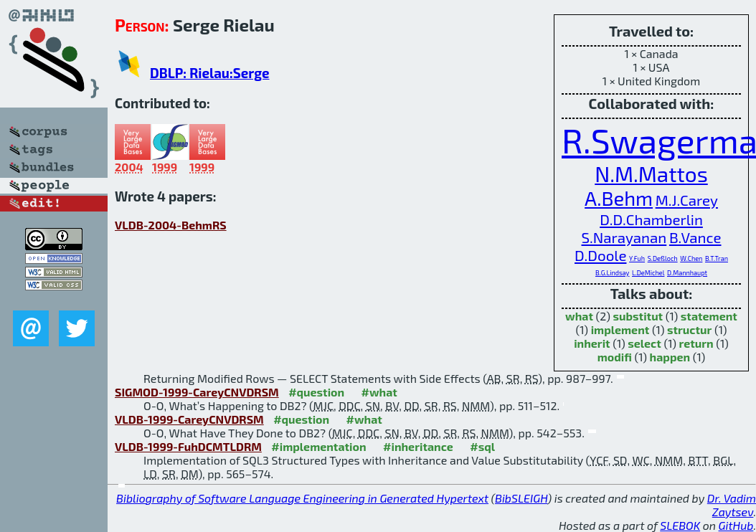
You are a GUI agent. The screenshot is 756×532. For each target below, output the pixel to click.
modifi (615, 357)
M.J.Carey (687, 200)
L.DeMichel (648, 273)
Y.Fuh (637, 258)
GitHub (736, 525)
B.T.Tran (717, 258)
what (579, 316)
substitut (638, 316)
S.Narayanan (624, 237)
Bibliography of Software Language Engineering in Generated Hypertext (302, 498)
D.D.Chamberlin (651, 219)
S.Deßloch (663, 258)
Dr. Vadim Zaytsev (732, 505)
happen (670, 357)
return (696, 343)
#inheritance (418, 446)
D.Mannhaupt (687, 273)
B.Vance (695, 237)
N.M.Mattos (651, 174)
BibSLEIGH (521, 498)
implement (620, 329)
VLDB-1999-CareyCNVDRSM (189, 419)
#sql (482, 446)
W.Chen (691, 258)
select (644, 343)
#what (379, 392)
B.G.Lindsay (613, 273)
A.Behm (619, 198)
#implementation (318, 446)
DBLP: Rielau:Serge (209, 73)
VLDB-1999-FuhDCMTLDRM (188, 446)
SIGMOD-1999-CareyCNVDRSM (197, 392)
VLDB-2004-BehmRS (171, 225)
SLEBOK (680, 525)
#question (316, 392)
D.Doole (600, 255)
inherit (592, 343)
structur (689, 329)
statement (709, 316)
